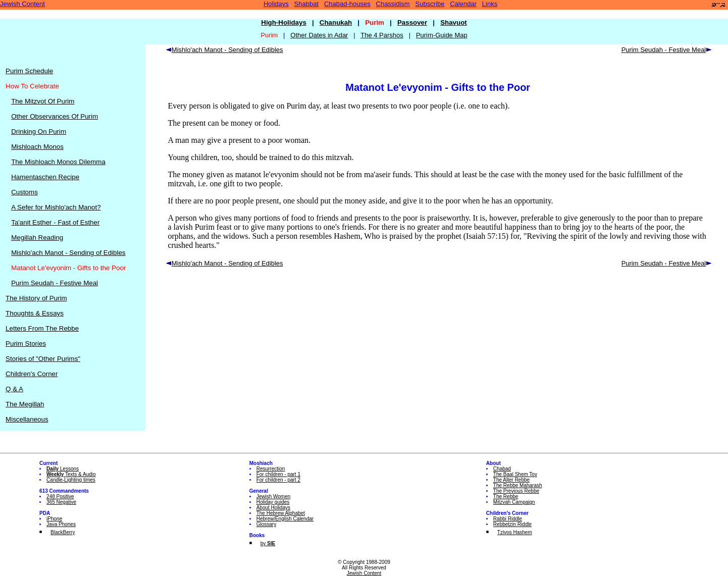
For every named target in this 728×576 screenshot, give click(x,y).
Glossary (266, 524)
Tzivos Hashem (515, 532)
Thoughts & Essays (35, 313)
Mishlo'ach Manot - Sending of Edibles (68, 253)
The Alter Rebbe (511, 480)
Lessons (63, 469)
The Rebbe (506, 496)
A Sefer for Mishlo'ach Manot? (56, 207)
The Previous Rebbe (516, 491)
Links (490, 4)
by (268, 543)
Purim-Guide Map (442, 35)
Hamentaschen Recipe (45, 177)
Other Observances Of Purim (55, 116)
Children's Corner (32, 374)
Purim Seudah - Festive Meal (55, 283)
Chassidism (393, 4)
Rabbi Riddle (508, 519)
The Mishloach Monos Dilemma (58, 162)
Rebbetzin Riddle (512, 524)
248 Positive (60, 496)
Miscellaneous (27, 419)
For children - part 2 (278, 480)
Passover (412, 22)
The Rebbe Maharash (518, 485)
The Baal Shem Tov (515, 474)
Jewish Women (274, 496)
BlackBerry (63, 532)
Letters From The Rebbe (42, 328)
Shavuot (454, 22)
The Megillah (25, 404)
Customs (24, 192)
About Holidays (273, 508)
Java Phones (61, 524)
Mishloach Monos (37, 147)
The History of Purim (36, 298)
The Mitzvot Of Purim (43, 101)
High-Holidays (284, 22)
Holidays (276, 4)
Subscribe (430, 4)
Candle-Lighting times (71, 480)
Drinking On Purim (39, 132)
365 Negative (61, 502)
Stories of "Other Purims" (43, 359)
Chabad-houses (347, 4)
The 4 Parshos (382, 35)
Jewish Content (22, 4)
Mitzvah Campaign (514, 502)
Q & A (14, 389)
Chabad (502, 469)
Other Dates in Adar (319, 35)
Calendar (463, 4)
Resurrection (271, 469)
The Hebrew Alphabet (281, 513)
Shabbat (306, 4)
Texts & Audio (71, 474)
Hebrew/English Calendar (285, 519)
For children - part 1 (278, 474)
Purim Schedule (29, 71)
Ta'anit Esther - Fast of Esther (55, 222)
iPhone (54, 519)
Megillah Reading (37, 238)
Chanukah (336, 22)
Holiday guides (273, 502)
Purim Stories (26, 344)
